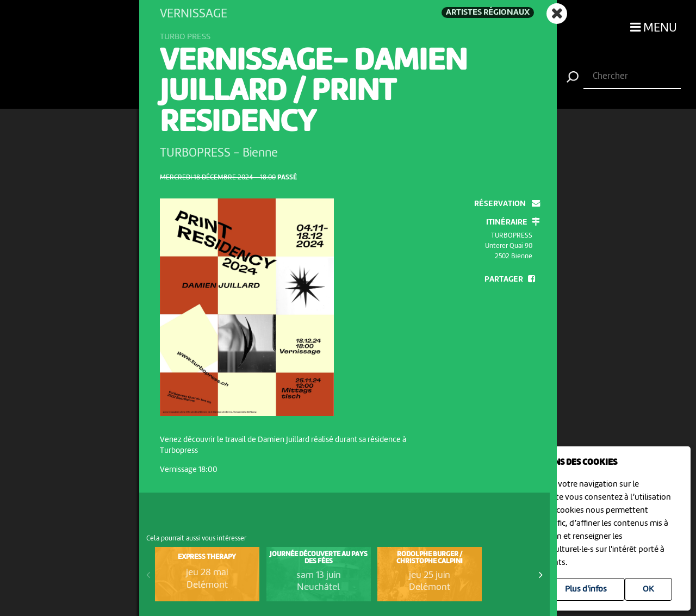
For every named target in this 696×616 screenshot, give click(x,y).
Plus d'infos (586, 589)
